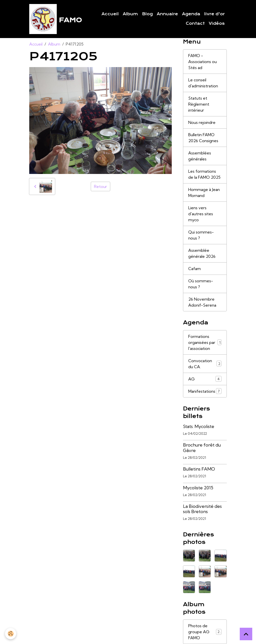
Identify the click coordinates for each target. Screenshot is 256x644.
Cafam (194, 269)
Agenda (191, 14)
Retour (100, 186)
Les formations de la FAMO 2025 (204, 174)
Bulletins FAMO (199, 469)
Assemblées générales (200, 156)
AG (205, 379)
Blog (147, 14)
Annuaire (167, 14)
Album (130, 14)
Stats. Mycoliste (199, 426)
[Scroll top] (246, 634)
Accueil (110, 14)
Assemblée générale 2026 (202, 253)
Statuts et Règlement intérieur (199, 104)
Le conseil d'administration (203, 83)
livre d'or (214, 14)
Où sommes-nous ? (201, 284)
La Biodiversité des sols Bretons (202, 509)
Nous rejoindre (202, 122)
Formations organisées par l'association (205, 342)
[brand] (52, 19)
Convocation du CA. (205, 364)
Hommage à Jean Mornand (204, 192)
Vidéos (217, 24)
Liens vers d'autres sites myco (201, 214)
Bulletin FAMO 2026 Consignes (203, 138)
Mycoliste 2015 (198, 488)
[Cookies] (11, 634)
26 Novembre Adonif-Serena (202, 302)
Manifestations (205, 391)
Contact (195, 24)
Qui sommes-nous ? (201, 235)
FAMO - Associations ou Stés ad (202, 62)
